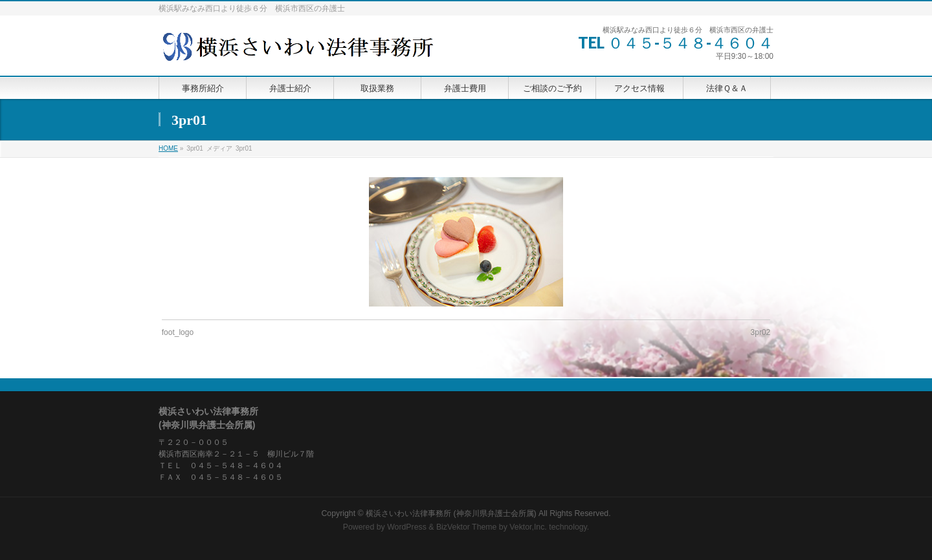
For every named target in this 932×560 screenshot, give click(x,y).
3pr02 (761, 332)
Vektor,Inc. (528, 527)
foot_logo (178, 332)
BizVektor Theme (467, 527)
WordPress (407, 527)
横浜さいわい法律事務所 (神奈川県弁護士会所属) (451, 513)
